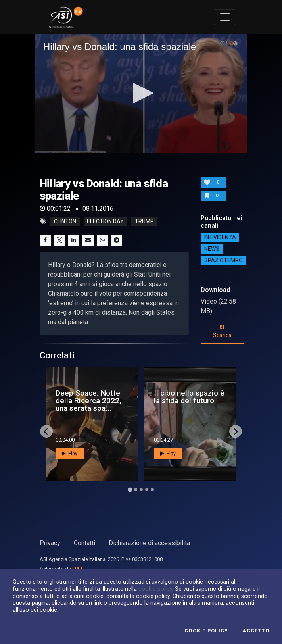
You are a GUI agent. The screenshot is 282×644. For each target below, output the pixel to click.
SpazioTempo (223, 260)
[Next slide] (236, 431)
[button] (141, 93)
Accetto (256, 631)
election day (105, 221)
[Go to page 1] (130, 490)
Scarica (222, 331)
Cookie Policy (206, 631)
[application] (141, 94)
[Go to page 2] (136, 490)
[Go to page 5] (152, 490)
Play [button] (70, 454)
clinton (65, 221)
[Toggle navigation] (225, 17)
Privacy (50, 543)
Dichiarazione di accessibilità (149, 543)
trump (144, 221)
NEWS (212, 249)
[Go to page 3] (141, 490)
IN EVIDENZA (220, 237)
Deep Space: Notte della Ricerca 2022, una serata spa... (88, 401)
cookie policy (155, 589)
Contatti (84, 543)
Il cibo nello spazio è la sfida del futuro (189, 397)
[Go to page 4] (147, 490)
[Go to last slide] (46, 431)
